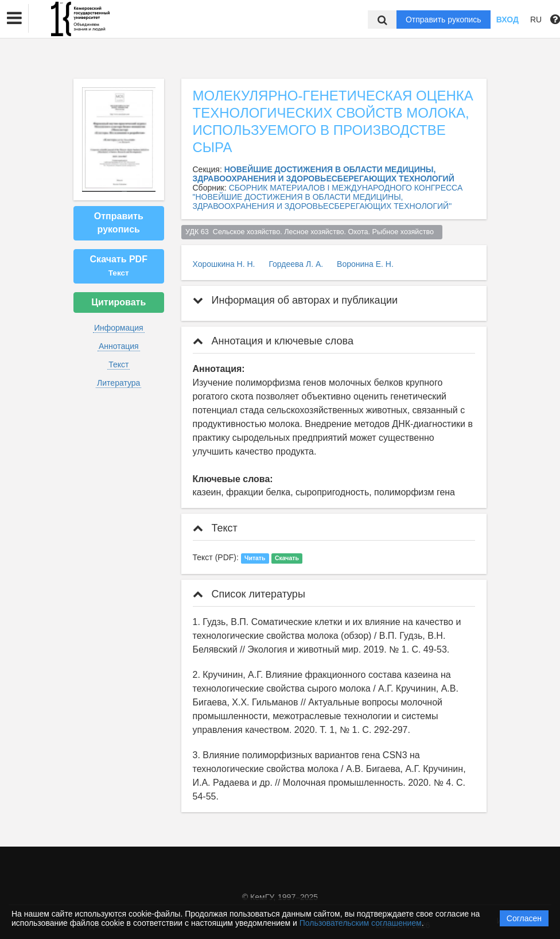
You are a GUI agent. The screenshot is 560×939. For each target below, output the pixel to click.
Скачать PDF (119, 266)
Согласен (524, 918)
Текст (118, 364)
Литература (118, 383)
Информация (119, 328)
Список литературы (249, 594)
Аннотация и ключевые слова (273, 341)
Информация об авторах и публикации (295, 300)
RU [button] (536, 20)
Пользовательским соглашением (361, 923)
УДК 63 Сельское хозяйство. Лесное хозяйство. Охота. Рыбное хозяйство (312, 232)
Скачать (287, 558)
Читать (255, 558)
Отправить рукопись (444, 20)
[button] (14, 18)
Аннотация (119, 346)
